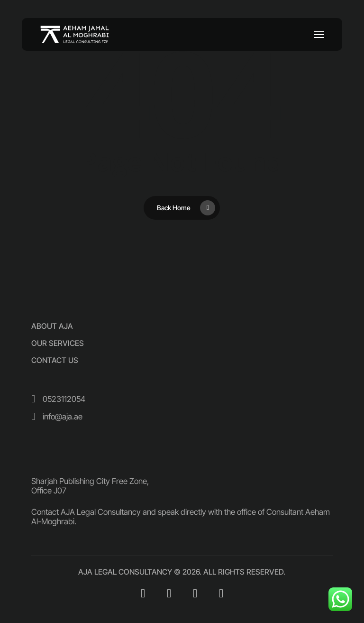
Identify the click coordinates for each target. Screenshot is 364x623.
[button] (319, 35)
